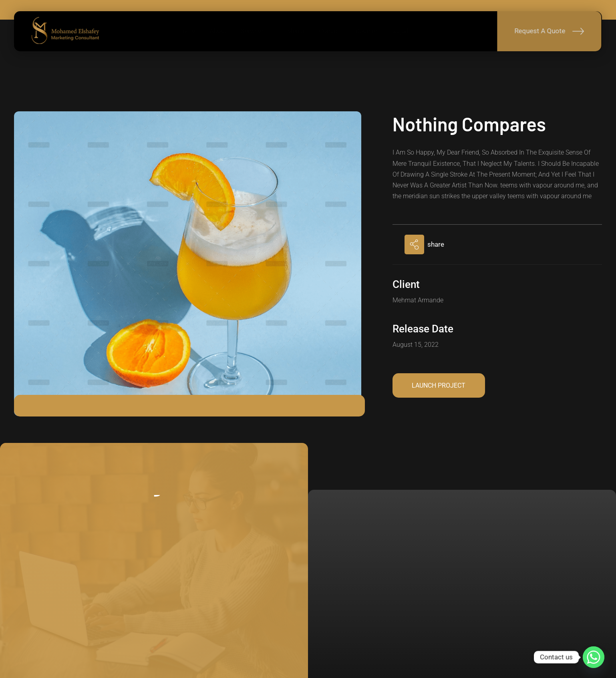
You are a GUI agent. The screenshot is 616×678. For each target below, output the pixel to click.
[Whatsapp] (594, 657)
